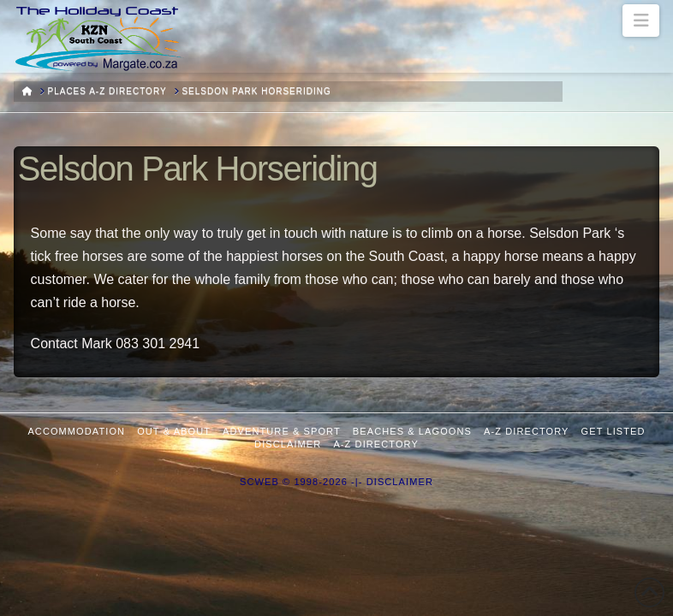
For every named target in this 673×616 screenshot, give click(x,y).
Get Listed (613, 431)
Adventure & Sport (282, 431)
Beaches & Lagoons (412, 431)
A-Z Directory (526, 431)
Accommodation (76, 431)
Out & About (174, 431)
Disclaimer (288, 444)
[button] (641, 21)
